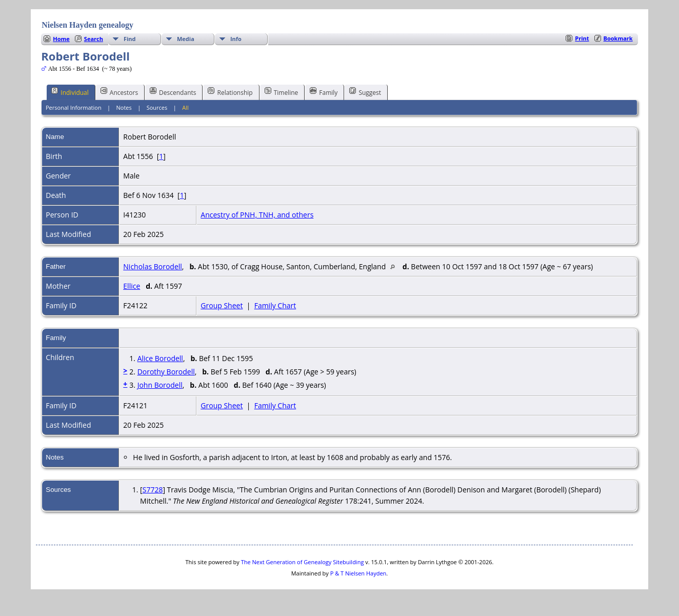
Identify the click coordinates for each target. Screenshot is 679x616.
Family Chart (275, 305)
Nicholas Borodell (153, 266)
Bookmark (618, 38)
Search (94, 39)
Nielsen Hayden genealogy (87, 25)
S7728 (153, 490)
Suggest (365, 92)
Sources (157, 107)
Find (130, 39)
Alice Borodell (160, 358)
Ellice (132, 286)
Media (186, 39)
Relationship (230, 92)
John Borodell (160, 385)
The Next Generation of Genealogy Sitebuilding (303, 562)
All (185, 107)
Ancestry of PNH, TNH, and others (257, 215)
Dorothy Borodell (166, 372)
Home (61, 39)
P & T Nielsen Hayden (358, 573)
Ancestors (119, 92)
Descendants (173, 92)
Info (236, 39)
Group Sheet (222, 305)
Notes (124, 107)
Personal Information (74, 107)
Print (582, 38)
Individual (70, 92)
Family (324, 92)
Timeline (282, 92)
